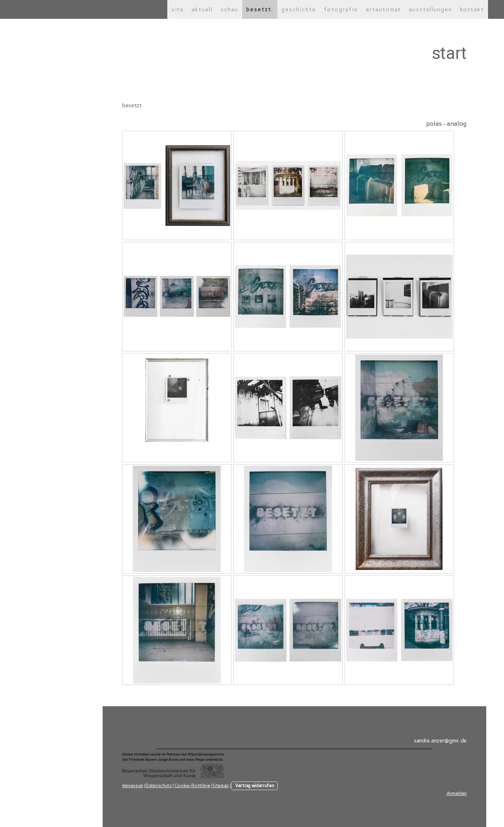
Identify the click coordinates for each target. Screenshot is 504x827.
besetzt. (260, 9)
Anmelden (457, 793)
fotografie (341, 9)
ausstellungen (430, 9)
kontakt (472, 9)
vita (177, 9)
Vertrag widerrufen (254, 786)
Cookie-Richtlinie (192, 786)
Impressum (133, 786)
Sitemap (221, 786)
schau (229, 9)
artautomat (383, 9)
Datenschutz (159, 786)
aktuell (202, 9)
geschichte (299, 9)
